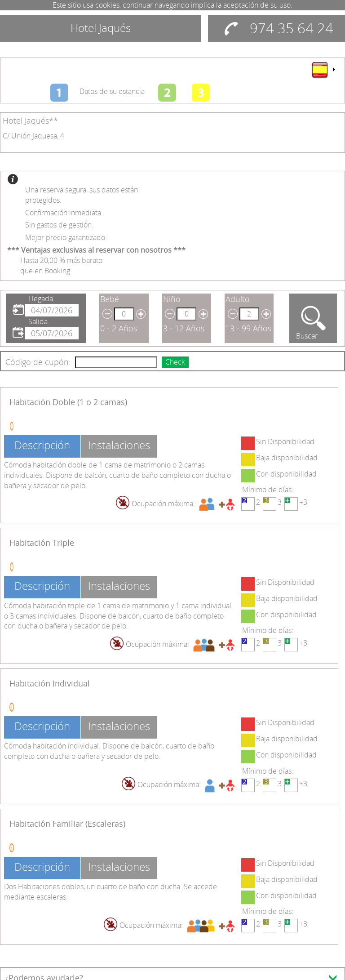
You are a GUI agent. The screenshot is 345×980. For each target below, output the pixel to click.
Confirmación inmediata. (64, 213)
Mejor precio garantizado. (66, 237)
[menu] (323, 70)
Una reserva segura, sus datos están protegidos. (82, 195)
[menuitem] (323, 70)
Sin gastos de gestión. (59, 225)
